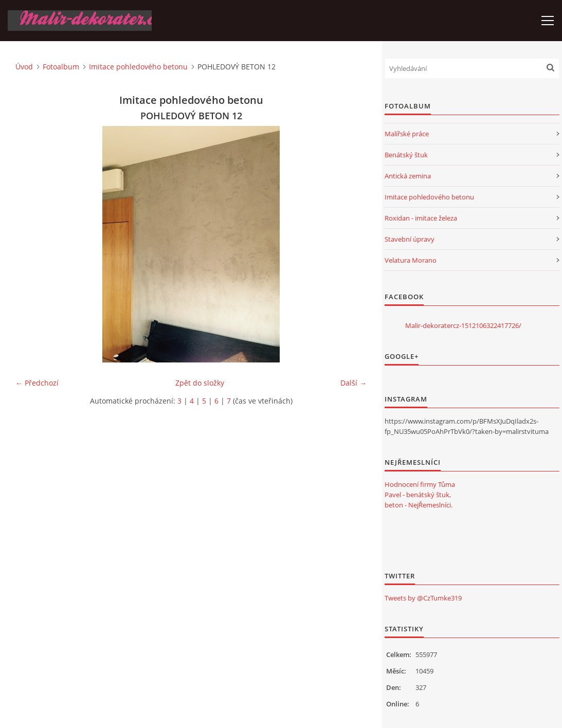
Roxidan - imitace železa (421, 218)
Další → (353, 383)
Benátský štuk (406, 155)
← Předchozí (37, 383)
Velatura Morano (411, 260)
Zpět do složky (200, 383)
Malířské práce (407, 134)
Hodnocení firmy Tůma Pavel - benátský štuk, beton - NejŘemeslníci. (420, 495)
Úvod (24, 67)
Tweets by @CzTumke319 (423, 598)
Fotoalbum (61, 67)
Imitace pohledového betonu (138, 67)
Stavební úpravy (410, 239)
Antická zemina (408, 176)
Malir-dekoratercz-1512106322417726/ (463, 325)
